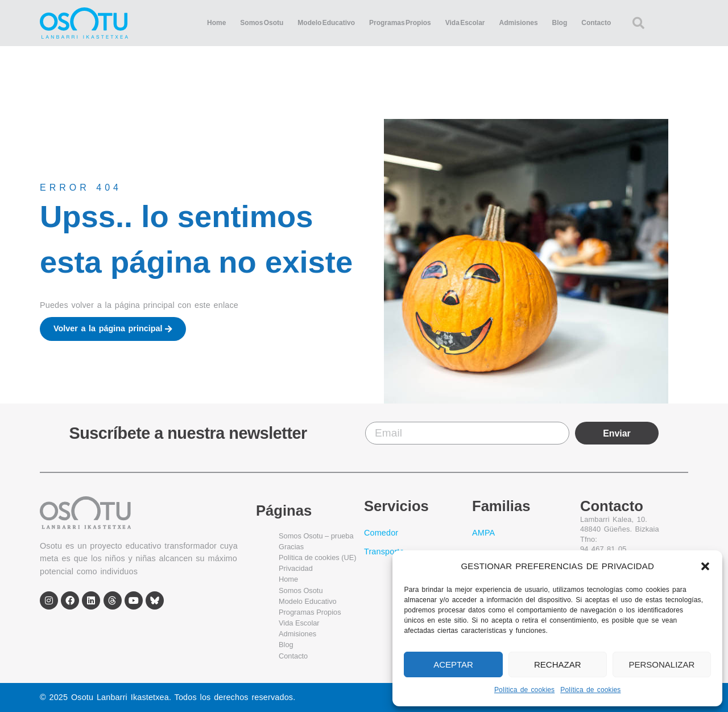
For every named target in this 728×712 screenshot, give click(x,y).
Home (216, 23)
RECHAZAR (558, 664)
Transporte (384, 552)
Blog (560, 23)
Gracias (291, 547)
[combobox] (656, 23)
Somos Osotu (262, 23)
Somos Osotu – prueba (316, 536)
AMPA (483, 533)
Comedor (381, 533)
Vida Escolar (465, 23)
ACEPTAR (453, 664)
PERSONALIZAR (661, 664)
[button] (705, 566)
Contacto (596, 23)
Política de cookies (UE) (318, 557)
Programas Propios (400, 23)
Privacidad (296, 568)
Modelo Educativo (326, 23)
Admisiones (519, 23)
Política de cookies (524, 690)
